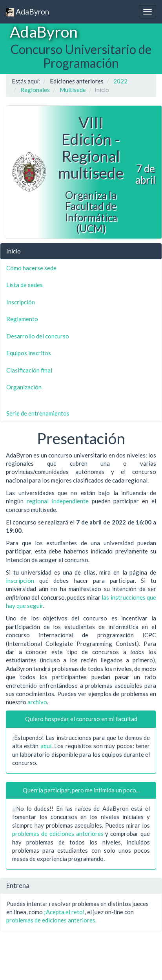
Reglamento (22, 319)
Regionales (35, 90)
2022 (120, 81)
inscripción (20, 580)
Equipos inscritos (29, 353)
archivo (37, 702)
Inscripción (21, 302)
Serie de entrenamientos (38, 413)
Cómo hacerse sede (31, 268)
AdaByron (27, 12)
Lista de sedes (25, 285)
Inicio (14, 251)
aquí (46, 746)
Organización (24, 387)
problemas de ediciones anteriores (58, 834)
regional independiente (58, 501)
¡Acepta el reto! (64, 912)
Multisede (73, 90)
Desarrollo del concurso (38, 336)
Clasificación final (29, 370)
